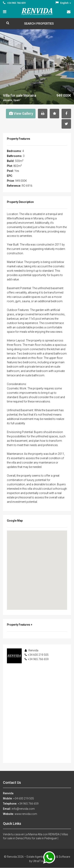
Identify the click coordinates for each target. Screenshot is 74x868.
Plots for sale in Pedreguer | (41, 838)
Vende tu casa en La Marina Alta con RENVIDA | (32, 834)
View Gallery (21, 113)
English (63, 3)
